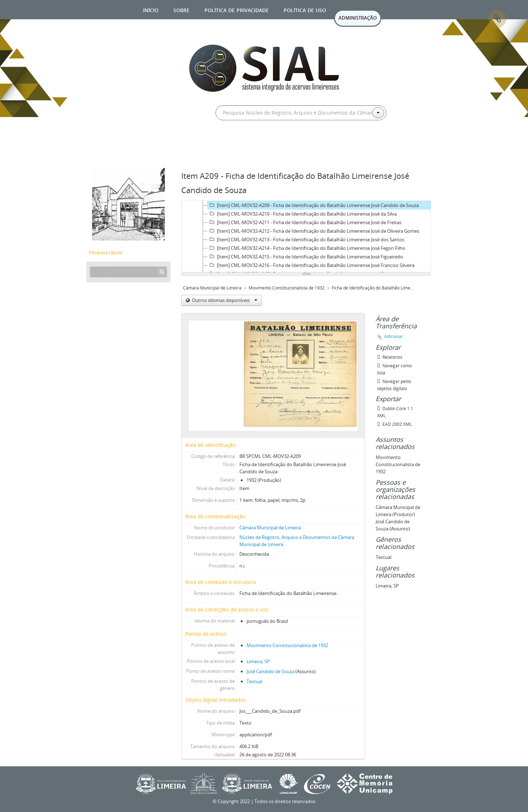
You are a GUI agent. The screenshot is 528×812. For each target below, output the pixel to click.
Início (151, 9)
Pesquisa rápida (106, 252)
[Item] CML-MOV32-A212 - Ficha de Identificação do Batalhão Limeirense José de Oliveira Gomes (313, 231)
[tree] (306, 237)
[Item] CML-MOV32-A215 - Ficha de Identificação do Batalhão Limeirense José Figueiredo (305, 257)
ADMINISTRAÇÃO (358, 18)
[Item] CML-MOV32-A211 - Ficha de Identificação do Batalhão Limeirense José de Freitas (304, 222)
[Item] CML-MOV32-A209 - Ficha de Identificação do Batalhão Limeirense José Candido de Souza (313, 205)
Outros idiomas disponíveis (224, 300)
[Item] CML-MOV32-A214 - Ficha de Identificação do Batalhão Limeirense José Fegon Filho (306, 248)
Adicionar (394, 336)
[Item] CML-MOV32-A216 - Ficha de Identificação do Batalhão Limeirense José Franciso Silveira (311, 265)
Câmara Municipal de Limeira (212, 288)
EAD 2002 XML (394, 424)
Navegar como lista (394, 369)
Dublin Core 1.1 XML (395, 412)
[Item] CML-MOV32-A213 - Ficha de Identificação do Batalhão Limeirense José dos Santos (306, 239)
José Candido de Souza (270, 671)
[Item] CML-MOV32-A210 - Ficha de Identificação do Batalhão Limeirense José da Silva (302, 214)
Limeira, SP (258, 661)
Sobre (181, 9)
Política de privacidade (237, 9)
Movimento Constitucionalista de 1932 (287, 288)
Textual (254, 681)
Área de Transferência (497, 19)
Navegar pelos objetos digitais (394, 385)
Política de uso (305, 9)
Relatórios (390, 357)
